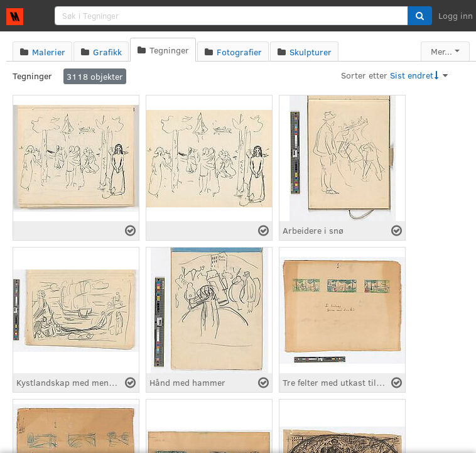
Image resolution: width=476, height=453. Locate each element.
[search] (231, 16)
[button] (420, 16)
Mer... (441, 51)
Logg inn (456, 15)
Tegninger (32, 76)
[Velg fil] (130, 231)
